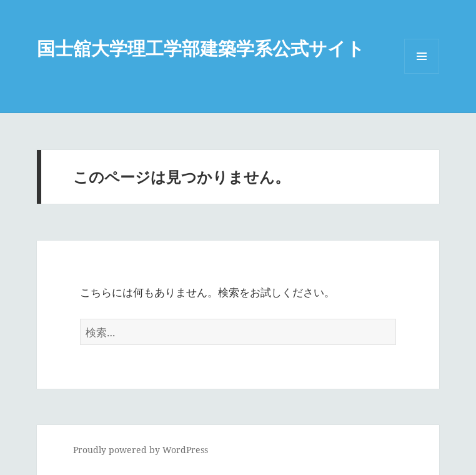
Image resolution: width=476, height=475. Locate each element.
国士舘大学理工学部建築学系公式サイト (201, 48)
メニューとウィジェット (422, 73)
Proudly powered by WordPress (141, 450)
